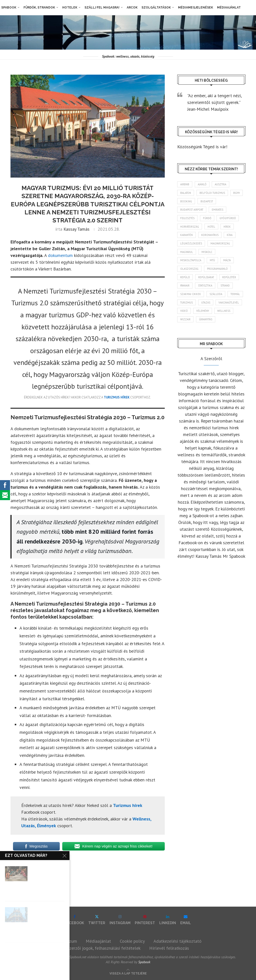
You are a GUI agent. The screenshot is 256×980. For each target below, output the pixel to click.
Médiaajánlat (228, 8)
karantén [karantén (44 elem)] (187, 237)
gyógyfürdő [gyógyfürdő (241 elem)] (231, 220)
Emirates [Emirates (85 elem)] (220, 211)
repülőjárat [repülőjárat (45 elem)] (208, 281)
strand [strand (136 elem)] (230, 290)
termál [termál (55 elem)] (186, 308)
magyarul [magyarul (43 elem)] (187, 255)
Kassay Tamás (76, 229)
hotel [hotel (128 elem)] (214, 228)
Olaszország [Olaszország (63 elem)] (190, 272)
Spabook (7, 8)
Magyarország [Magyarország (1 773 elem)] (222, 246)
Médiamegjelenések (194, 8)
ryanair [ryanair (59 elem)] (186, 290)
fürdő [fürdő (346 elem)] (209, 220)
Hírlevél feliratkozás (169, 948)
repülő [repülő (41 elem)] (185, 281)
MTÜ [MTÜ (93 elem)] (214, 264)
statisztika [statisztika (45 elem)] (208, 290)
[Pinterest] (145, 920)
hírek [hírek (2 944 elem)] (231, 228)
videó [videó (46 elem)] (215, 317)
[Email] (186, 920)
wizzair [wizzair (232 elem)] (230, 325)
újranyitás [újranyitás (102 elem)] (188, 334)
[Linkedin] (168, 920)
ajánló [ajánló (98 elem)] (203, 184)
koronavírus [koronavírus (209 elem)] (212, 237)
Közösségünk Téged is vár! (202, 147)
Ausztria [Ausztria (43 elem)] (223, 184)
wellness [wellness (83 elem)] (210, 325)
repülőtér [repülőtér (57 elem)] (233, 281)
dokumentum (60, 255)
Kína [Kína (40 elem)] (233, 237)
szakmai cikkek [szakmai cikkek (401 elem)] (191, 299)
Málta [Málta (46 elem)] (230, 264)
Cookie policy (132, 941)
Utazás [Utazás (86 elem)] (227, 308)
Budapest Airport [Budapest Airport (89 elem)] (193, 211)
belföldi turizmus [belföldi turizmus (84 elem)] (214, 193)
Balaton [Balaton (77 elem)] (186, 193)
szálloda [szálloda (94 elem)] (217, 299)
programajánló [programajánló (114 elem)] (219, 272)
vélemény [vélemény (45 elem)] (187, 325)
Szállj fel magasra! (101, 8)
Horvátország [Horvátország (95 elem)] (191, 228)
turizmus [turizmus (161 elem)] (206, 308)
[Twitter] (97, 920)
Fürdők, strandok (38, 8)
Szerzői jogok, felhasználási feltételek (104, 948)
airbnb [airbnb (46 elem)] (185, 184)
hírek (18, 866)
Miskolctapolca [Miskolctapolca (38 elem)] (191, 264)
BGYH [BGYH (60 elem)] (184, 202)
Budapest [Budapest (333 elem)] (225, 202)
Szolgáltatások (155, 8)
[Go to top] (128, 973)
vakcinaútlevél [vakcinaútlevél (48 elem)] (191, 317)
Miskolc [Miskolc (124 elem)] (209, 255)
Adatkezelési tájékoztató (177, 941)
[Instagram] (120, 920)
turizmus (37, 866)
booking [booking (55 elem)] (203, 202)
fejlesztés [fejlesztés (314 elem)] (188, 220)
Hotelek (68, 8)
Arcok (131, 8)
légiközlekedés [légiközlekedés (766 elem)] (192, 246)
